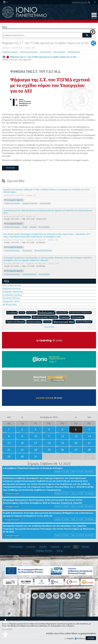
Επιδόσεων (81, 638)
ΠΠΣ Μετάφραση (74, 52)
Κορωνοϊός (32, 312)
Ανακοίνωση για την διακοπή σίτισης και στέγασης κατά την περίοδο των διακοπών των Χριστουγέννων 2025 (48, 212)
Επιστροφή (10, 168)
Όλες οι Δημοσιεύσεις (12, 285)
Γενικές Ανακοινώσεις (12, 203)
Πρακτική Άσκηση (16, 322)
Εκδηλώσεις (47, 313)
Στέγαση (33, 227)
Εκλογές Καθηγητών (85, 322)
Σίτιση (25, 227)
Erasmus (65, 317)
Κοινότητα (31, 547)
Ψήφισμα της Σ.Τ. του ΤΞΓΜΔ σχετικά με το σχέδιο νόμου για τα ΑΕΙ (39, 57)
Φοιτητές (86, 547)
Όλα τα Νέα (49, 327)
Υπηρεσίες (55, 547)
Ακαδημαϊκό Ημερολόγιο (13, 292)
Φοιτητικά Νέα (46, 52)
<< (9, 417)
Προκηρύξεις (27, 251)
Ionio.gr (60, 551)
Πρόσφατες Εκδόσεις (11, 298)
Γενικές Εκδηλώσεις (29, 274)
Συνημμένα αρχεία (14, 200)
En (95, 2)
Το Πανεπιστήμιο (16, 547)
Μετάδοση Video (9, 304)
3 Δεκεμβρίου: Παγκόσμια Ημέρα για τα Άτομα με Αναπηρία (33, 468)
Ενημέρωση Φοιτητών (12, 288)
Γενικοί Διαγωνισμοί (23, 317)
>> (89, 417)
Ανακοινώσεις (35, 322)
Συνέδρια (13, 312)
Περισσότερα (7, 629)
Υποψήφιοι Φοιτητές (44, 551)
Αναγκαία (70, 638)
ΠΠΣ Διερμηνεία (59, 52)
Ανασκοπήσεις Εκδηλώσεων (81, 312)
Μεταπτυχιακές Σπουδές (29, 52)
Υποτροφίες (78, 317)
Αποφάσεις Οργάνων (10, 52)
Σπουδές (43, 547)
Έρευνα (67, 547)
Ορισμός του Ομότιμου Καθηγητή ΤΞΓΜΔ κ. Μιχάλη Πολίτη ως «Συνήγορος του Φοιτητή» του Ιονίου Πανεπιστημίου (47, 191)
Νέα (6, 281)
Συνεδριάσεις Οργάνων (12, 295)
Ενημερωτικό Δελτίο (11, 301)
